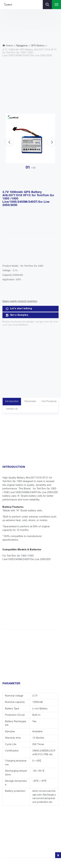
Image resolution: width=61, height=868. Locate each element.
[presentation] (9, 142)
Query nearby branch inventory (20, 301)
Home (8, 46)
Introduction (12, 401)
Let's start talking (19, 309)
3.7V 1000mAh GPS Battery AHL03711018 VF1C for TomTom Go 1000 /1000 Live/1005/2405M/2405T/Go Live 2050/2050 (30, 53)
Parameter (30, 401)
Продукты (22, 46)
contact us (12, 409)
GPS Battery (38, 46)
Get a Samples (17, 315)
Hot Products (49, 401)
